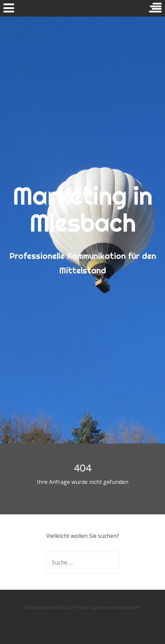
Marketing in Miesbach (82, 209)
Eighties (99, 607)
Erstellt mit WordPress (47, 607)
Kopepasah (128, 607)
